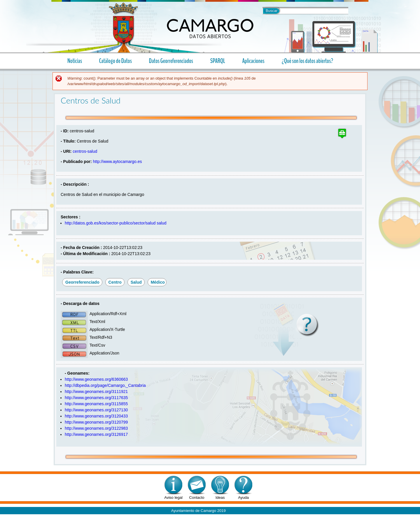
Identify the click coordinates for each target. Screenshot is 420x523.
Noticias (75, 61)
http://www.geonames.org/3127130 (96, 410)
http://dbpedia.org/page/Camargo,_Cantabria (105, 385)
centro (115, 282)
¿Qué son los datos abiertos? (305, 61)
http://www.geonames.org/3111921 (96, 392)
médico (158, 282)
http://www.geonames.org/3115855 (96, 404)
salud (161, 223)
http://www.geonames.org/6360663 (96, 379)
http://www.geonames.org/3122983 (96, 428)
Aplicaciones (251, 61)
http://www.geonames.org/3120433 (96, 416)
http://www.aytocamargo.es (117, 162)
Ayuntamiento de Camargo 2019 (198, 511)
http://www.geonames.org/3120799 (96, 422)
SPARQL (218, 61)
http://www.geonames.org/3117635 (96, 398)
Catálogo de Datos (116, 61)
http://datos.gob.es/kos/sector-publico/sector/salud (110, 223)
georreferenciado (82, 282)
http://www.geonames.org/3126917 (96, 434)
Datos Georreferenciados (171, 61)
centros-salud (85, 151)
